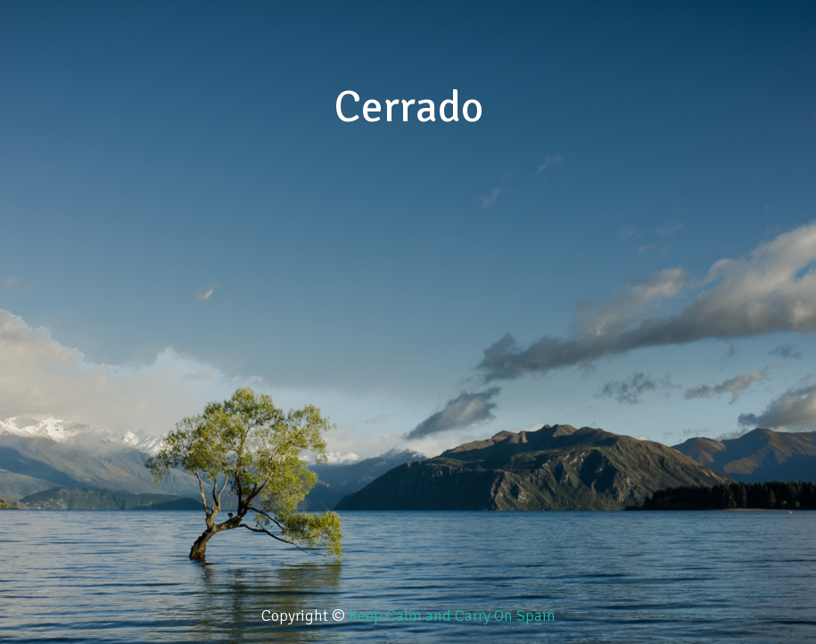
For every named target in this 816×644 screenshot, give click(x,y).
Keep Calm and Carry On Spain (452, 615)
